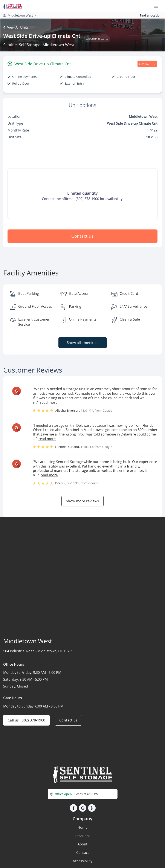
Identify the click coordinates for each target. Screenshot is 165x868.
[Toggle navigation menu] (158, 6)
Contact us (82, 236)
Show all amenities (82, 343)
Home (82, 827)
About (82, 844)
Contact (83, 853)
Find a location (151, 15)
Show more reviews (82, 501)
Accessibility (83, 861)
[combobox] (83, 794)
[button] (73, 808)
